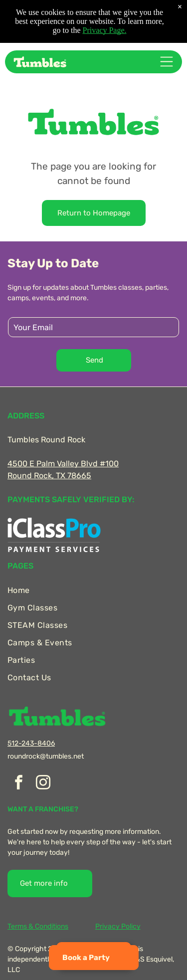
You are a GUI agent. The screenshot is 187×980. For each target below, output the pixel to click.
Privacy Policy (118, 926)
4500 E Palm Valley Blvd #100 (63, 464)
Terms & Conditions (38, 926)
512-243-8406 (31, 743)
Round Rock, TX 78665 (49, 476)
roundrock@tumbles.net (46, 756)
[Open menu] (167, 62)
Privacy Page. (105, 30)
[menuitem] (93, 590)
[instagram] (43, 784)
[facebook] (18, 784)
